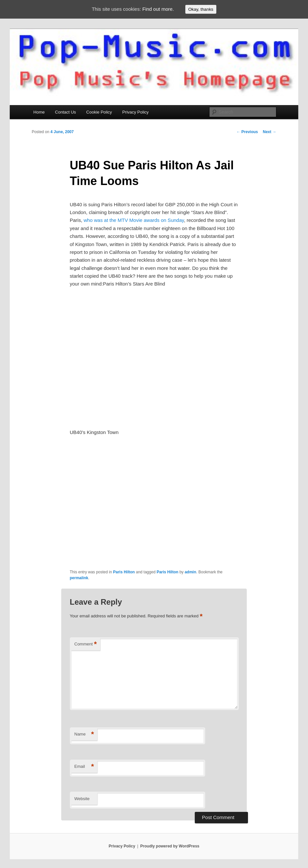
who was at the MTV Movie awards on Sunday (134, 220)
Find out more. (158, 9)
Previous (247, 132)
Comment (86, 644)
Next (269, 132)
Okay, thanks (201, 9)
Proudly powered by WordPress (170, 846)
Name (84, 734)
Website (82, 799)
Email (84, 767)
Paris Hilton (124, 572)
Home (39, 112)
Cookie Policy (99, 112)
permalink (79, 578)
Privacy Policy (136, 112)
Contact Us (66, 112)
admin (190, 572)
